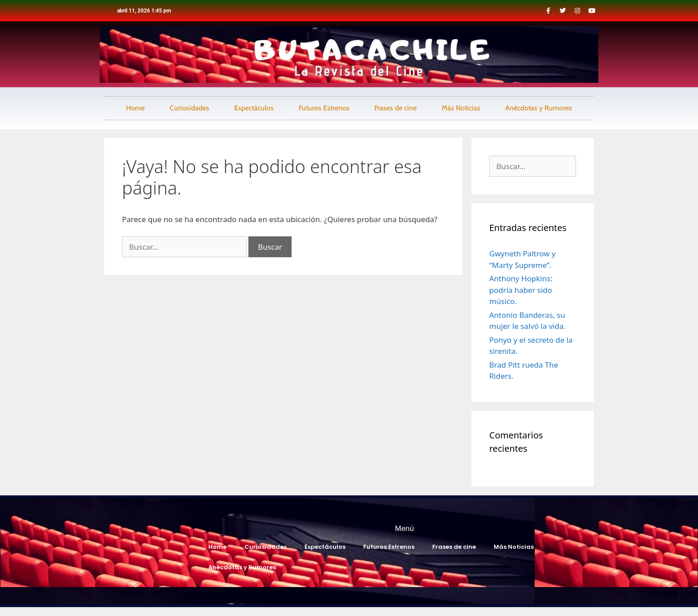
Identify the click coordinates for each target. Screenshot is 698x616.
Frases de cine (396, 108)
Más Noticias (461, 108)
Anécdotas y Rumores (539, 108)
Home (135, 108)
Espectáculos (254, 108)
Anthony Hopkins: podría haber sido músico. (521, 290)
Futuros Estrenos (324, 108)
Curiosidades (189, 108)
